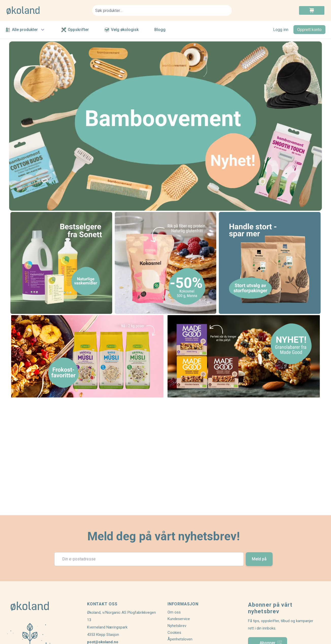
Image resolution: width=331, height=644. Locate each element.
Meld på (259, 559)
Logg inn (281, 30)
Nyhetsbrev (177, 626)
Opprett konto (309, 30)
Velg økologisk (122, 30)
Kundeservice (179, 619)
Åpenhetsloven (180, 639)
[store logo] (46, 10)
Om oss (174, 612)
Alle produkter (26, 30)
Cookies (174, 633)
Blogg (160, 30)
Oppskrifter (75, 30)
